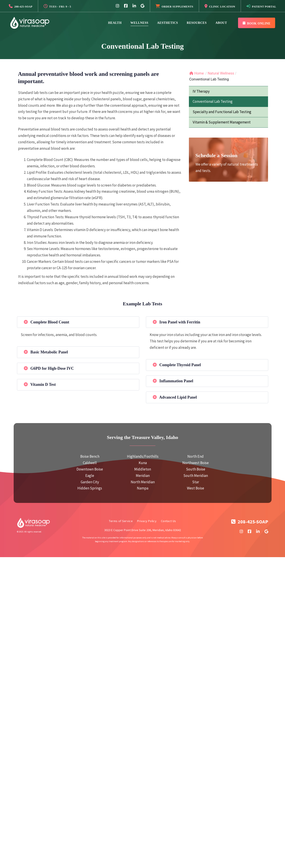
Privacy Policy (147, 521)
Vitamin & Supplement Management (222, 122)
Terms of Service (121, 521)
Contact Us (169, 521)
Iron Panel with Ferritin (177, 322)
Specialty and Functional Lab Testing (222, 112)
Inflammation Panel (173, 381)
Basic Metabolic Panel (46, 352)
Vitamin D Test (40, 385)
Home (197, 73)
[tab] (78, 322)
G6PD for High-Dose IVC (49, 368)
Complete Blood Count (47, 322)
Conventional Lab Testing (213, 101)
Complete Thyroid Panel (177, 365)
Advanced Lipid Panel (175, 397)
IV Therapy (201, 91)
